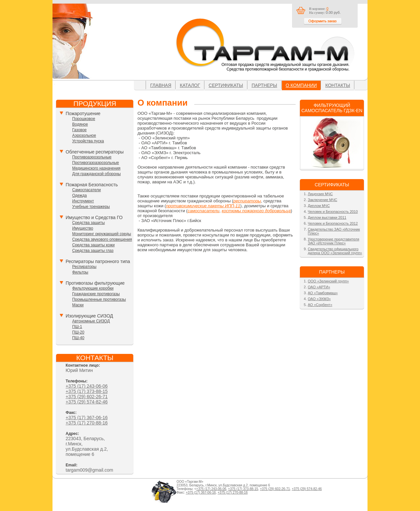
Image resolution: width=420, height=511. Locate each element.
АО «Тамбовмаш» (323, 293)
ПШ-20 (78, 332)
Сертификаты (226, 85)
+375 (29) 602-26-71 (87, 397)
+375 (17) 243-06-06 (87, 386)
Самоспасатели (86, 190)
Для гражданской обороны (96, 174)
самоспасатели (204, 211)
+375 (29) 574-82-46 (87, 402)
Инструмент (83, 201)
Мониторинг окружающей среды (102, 234)
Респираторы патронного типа (98, 261)
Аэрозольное (84, 135)
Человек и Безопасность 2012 (333, 223)
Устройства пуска (88, 141)
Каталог (190, 85)
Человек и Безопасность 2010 (333, 212)
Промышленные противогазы (99, 299)
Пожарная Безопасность (92, 185)
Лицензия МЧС (320, 194)
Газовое (79, 130)
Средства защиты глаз (93, 251)
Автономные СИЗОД (91, 321)
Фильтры (80, 272)
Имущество (83, 228)
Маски (78, 305)
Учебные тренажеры (91, 207)
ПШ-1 (77, 327)
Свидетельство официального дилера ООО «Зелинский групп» (335, 251)
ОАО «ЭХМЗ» (319, 299)
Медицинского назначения (96, 168)
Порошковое (84, 119)
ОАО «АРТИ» (319, 287)
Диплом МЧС (319, 206)
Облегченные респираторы (95, 152)
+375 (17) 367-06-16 (87, 418)
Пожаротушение (83, 113)
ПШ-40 (78, 338)
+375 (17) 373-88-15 (87, 391)
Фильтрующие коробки (93, 288)
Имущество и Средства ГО (94, 217)
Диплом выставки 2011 (327, 217)
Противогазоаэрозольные (95, 163)
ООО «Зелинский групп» (328, 281)
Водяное (80, 124)
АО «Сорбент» (320, 305)
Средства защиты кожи (93, 245)
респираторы (247, 201)
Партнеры (264, 85)
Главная (161, 85)
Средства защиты (88, 223)
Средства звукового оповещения (102, 239)
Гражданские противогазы (96, 294)
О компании (301, 85)
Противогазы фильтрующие (95, 283)
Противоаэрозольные (92, 157)
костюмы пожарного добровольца (256, 211)
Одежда (79, 195)
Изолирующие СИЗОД (89, 316)
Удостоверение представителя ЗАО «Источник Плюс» (334, 241)
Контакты (338, 85)
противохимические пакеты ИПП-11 (203, 206)
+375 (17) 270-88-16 (87, 423)
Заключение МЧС (323, 200)
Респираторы (84, 267)
